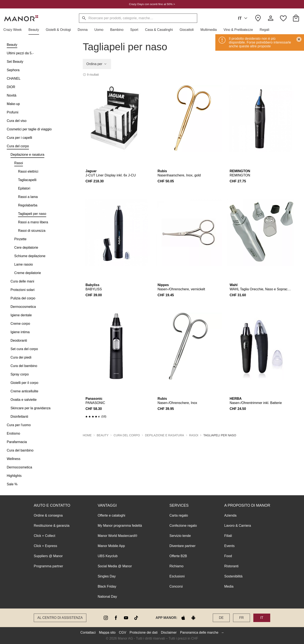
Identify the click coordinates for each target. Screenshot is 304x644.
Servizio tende (180, 536)
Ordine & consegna (48, 515)
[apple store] (183, 618)
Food (228, 556)
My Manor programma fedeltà (120, 526)
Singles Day (107, 576)
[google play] (193, 618)
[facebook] (116, 618)
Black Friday (107, 586)
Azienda (230, 515)
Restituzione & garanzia (52, 526)
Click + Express (45, 546)
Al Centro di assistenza (60, 618)
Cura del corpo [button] (127, 435)
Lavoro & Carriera (237, 526)
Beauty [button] (103, 435)
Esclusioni (177, 576)
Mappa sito (107, 632)
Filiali (228, 536)
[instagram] (106, 618)
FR (241, 618)
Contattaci (88, 632)
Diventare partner (182, 546)
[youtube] (126, 618)
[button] (14, 30)
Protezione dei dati (144, 632)
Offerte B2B (178, 556)
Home (87, 435)
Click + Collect (45, 536)
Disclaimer (169, 632)
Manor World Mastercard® (118, 536)
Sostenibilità (233, 576)
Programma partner (48, 566)
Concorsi (176, 586)
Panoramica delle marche (199, 632)
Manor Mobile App (111, 546)
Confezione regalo (183, 526)
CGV (123, 632)
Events (229, 546)
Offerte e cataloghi (111, 515)
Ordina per (97, 64)
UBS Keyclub (108, 556)
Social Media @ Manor (115, 566)
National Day (107, 597)
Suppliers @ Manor (48, 556)
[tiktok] (136, 618)
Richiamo (176, 566)
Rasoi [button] (194, 435)
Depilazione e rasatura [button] (165, 435)
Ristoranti (231, 566)
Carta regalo (179, 515)
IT (243, 18)
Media (229, 586)
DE (221, 618)
